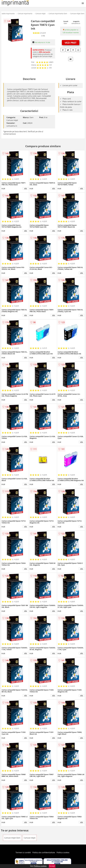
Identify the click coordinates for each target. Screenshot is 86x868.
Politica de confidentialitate (44, 853)
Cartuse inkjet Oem (77, 14)
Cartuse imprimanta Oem (58, 14)
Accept (52, 866)
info (25, 188)
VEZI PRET (71, 43)
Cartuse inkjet (40, 14)
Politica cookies (63, 853)
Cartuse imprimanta (25, 14)
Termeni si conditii (23, 853)
